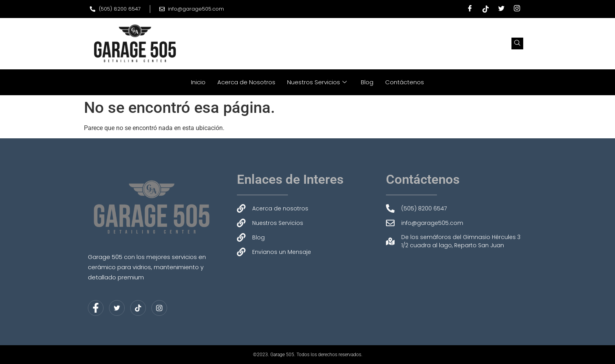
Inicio (198, 82)
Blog (367, 82)
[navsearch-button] (517, 43)
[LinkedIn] (138, 308)
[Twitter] (501, 9)
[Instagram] (517, 9)
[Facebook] (470, 9)
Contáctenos (405, 82)
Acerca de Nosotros (246, 82)
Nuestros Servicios (317, 82)
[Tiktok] (486, 9)
